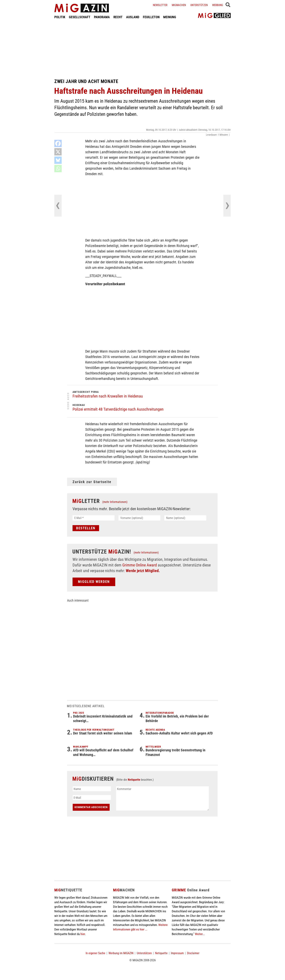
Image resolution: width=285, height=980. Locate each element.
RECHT (118, 17)
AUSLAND (133, 17)
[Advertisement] (142, 49)
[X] (58, 152)
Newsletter (160, 5)
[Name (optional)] (185, 518)
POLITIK (60, 17)
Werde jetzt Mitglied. (143, 571)
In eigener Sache (95, 953)
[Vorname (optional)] (140, 518)
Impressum (177, 953)
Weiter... (200, 934)
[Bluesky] (58, 160)
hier (83, 934)
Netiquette (134, 780)
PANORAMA (102, 17)
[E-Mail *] (94, 518)
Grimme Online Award (140, 565)
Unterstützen (199, 5)
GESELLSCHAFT (80, 17)
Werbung (218, 5)
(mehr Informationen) (115, 502)
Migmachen (179, 5)
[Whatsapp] (58, 169)
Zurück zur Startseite (92, 482)
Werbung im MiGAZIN (121, 953)
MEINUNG (170, 17)
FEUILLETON (151, 17)
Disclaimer (193, 953)
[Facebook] (58, 143)
